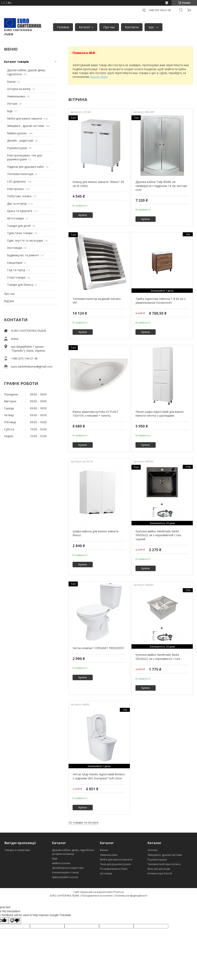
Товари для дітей (19, 226)
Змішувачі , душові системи (26, 126)
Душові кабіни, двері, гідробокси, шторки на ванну (73, 852)
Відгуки (9, 301)
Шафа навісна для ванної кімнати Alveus (95, 533)
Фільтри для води (159, 869)
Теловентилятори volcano (164, 864)
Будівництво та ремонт (23, 255)
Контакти (132, 27)
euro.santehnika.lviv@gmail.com (32, 366)
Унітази (12, 104)
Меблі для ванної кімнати (25, 118)
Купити (83, 215)
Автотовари (15, 218)
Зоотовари (15, 248)
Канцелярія (15, 263)
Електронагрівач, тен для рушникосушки (24, 157)
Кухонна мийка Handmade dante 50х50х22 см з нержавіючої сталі (158, 657)
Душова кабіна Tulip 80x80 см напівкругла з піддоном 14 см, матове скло (161, 186)
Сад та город (16, 270)
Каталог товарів (16, 62)
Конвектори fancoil (160, 873)
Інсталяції (106, 873)
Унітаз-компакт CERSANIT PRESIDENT (98, 648)
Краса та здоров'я (19, 211)
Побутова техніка (19, 196)
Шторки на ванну (19, 89)
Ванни (11, 82)
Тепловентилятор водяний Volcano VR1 (97, 301)
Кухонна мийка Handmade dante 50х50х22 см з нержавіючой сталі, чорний (159, 535)
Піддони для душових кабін (25, 167)
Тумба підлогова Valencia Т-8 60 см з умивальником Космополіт (161, 301)
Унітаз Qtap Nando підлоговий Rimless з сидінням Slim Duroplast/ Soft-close (99, 776)
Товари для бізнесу (20, 285)
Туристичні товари (20, 233)
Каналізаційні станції (65, 872)
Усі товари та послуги (83, 822)
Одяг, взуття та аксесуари (25, 240)
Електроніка (15, 189)
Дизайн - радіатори (20, 140)
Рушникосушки (17, 148)
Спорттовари (16, 277)
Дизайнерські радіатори (68, 868)
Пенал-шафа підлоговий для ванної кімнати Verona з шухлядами (160, 414)
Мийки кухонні (17, 133)
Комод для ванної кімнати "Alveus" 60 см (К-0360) (98, 184)
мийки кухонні (61, 863)
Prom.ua (119, 892)
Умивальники (16, 96)
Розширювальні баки (114, 869)
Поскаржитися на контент (97, 896)
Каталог (85, 27)
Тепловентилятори (20, 174)
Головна (63, 27)
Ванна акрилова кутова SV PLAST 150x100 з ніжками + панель (95, 414)
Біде (10, 111)
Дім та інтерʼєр (17, 204)
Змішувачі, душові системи (165, 855)
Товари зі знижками (17, 850)
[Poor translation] (15, 921)
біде (55, 858)
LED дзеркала (16, 181)
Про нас (109, 27)
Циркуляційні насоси (65, 877)
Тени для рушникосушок (115, 864)
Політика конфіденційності (131, 896)
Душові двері (99, 77)
